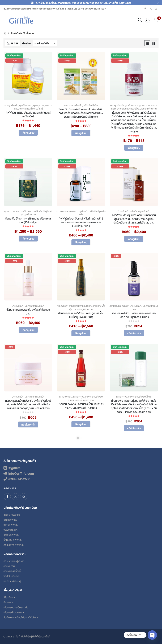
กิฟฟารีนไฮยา (10, 530)
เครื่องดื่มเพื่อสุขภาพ (84, 400)
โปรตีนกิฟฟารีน (11, 535)
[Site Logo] (21, 20)
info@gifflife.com (19, 473)
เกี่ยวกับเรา (9, 597)
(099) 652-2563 (17, 479)
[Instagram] (156, 9)
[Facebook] (145, 9)
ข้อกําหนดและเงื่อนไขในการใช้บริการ (21, 617)
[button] (6, 20)
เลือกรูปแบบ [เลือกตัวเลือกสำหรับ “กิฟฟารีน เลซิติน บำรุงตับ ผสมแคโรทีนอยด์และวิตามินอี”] (28, 133)
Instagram (24, 497)
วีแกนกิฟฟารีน (11, 525)
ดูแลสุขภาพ (39, 105)
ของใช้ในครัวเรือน (12, 576)
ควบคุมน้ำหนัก (11, 105)
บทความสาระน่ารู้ (12, 581)
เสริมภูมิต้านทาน (149, 109)
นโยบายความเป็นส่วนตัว (16, 607)
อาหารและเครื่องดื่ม (73, 105)
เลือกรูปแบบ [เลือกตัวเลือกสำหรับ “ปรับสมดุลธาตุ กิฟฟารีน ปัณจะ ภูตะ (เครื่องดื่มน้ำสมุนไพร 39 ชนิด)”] (81, 333)
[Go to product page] (28, 76)
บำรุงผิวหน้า (83, 211)
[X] (151, 9)
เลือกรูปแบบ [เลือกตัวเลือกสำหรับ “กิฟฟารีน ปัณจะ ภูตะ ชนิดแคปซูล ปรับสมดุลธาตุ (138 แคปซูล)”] (28, 238)
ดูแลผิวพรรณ (26, 105)
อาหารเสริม (22, 211)
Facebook (7, 497)
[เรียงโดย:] (45, 43)
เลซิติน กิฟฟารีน (12, 515)
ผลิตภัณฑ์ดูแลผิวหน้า (92, 213)
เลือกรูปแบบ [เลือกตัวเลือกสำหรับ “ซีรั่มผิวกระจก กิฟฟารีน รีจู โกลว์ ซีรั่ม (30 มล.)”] (28, 330)
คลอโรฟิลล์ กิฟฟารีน (14, 545)
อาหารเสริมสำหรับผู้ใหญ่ (31, 109)
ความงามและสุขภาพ (66, 211)
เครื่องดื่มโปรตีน (91, 105)
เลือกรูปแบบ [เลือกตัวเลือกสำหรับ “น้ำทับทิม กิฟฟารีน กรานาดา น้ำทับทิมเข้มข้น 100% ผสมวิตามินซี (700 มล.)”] (81, 424)
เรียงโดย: (27, 43)
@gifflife (12, 468)
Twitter (15, 497)
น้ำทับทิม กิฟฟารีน (13, 540)
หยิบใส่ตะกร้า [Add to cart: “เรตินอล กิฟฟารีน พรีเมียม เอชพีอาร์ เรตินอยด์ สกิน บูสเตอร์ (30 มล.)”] (134, 333)
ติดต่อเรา (8, 602)
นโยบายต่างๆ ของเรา (14, 612)
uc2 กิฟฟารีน (10, 520)
